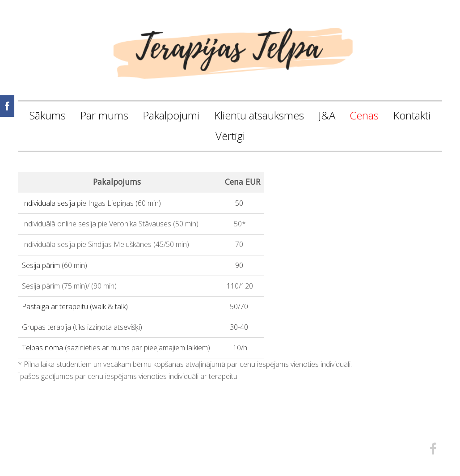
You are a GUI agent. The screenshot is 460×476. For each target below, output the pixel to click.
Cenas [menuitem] (364, 115)
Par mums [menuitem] (104, 115)
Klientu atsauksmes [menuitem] (259, 115)
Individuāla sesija (49, 203)
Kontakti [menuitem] (412, 115)
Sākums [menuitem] (48, 115)
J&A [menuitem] (327, 115)
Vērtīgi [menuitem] (230, 136)
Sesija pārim (41, 265)
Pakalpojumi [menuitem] (171, 115)
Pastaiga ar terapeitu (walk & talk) (75, 306)
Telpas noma (42, 348)
